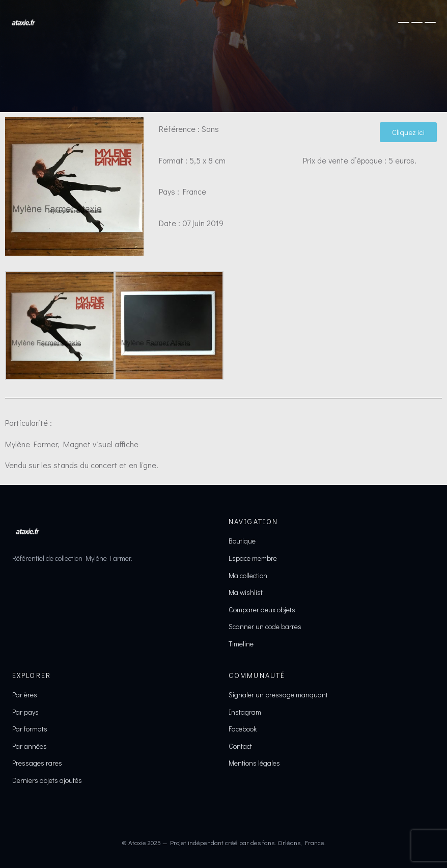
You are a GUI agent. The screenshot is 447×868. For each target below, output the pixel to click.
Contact (240, 746)
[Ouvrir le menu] (417, 22)
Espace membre (253, 558)
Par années (30, 746)
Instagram (245, 712)
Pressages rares (37, 763)
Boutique (242, 541)
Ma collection (248, 575)
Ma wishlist (246, 592)
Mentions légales (254, 763)
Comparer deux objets (262, 609)
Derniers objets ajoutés (47, 780)
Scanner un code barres (265, 626)
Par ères (25, 695)
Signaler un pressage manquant (278, 695)
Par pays (25, 712)
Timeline (241, 644)
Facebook (243, 729)
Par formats (30, 729)
